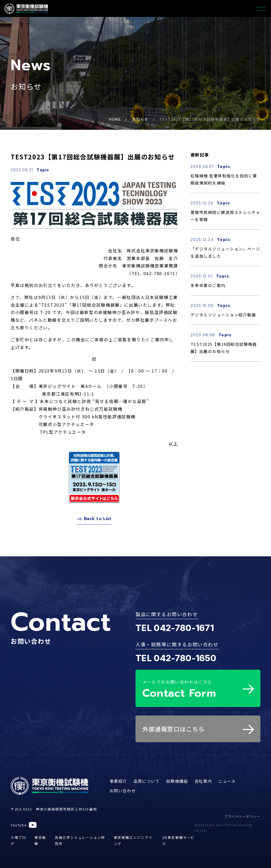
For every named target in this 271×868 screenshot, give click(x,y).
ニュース (227, 781)
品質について (147, 781)
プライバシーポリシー (242, 816)
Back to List (94, 520)
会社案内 (203, 781)
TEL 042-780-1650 (176, 661)
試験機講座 (177, 781)
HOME (115, 119)
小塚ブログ (18, 840)
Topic (43, 170)
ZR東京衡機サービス (178, 840)
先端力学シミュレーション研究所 (80, 840)
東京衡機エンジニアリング (133, 840)
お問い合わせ (123, 791)
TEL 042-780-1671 (175, 630)
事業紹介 (118, 781)
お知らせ (140, 119)
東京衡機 (40, 840)
